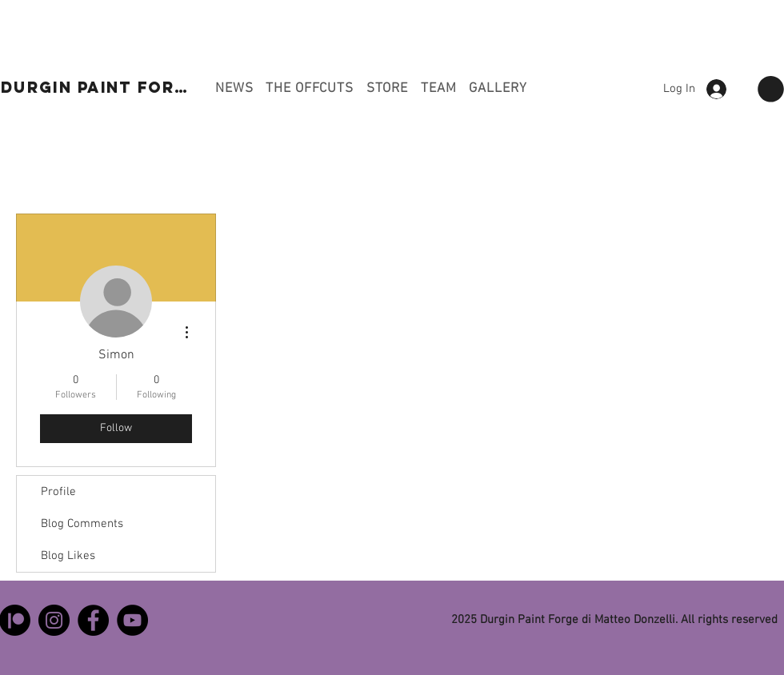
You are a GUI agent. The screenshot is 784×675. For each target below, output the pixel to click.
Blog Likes (68, 556)
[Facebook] (93, 620)
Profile (58, 492)
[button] (771, 89)
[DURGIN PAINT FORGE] (101, 87)
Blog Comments (82, 524)
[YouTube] (132, 620)
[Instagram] (54, 620)
